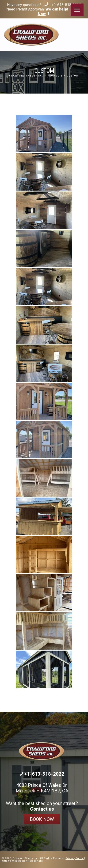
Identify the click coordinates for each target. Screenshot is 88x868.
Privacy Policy (75, 858)
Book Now (42, 819)
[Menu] (77, 10)
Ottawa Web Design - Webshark (22, 861)
